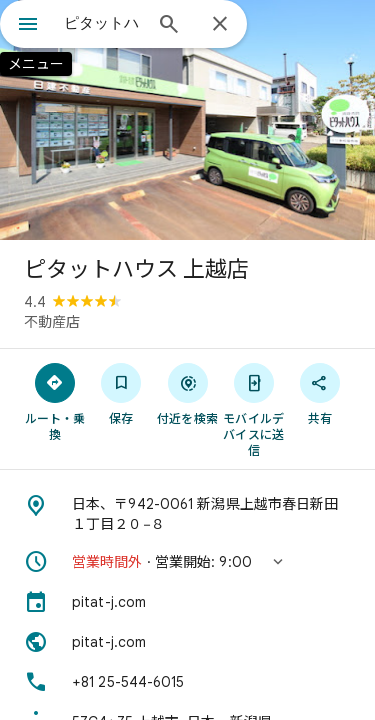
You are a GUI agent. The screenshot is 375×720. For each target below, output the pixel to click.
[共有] (320, 393)
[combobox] (102, 23)
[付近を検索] (187, 393)
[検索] (169, 26)
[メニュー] (28, 26)
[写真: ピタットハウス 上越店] (187, 120)
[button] (187, 562)
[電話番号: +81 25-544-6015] (187, 682)
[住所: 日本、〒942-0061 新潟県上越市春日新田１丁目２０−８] (187, 514)
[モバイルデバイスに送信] (254, 409)
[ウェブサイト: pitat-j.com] (187, 642)
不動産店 (52, 322)
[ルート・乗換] (55, 401)
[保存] (121, 393)
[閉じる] (220, 25)
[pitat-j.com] (187, 602)
